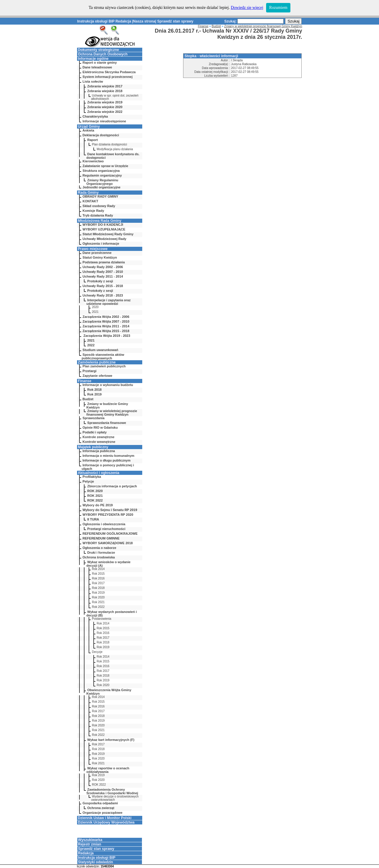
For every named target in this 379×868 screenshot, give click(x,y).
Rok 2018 (95, 390)
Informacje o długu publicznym (107, 460)
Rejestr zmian (89, 844)
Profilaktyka (92, 477)
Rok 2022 (98, 607)
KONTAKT (91, 201)
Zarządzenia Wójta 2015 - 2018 (106, 331)
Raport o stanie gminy (100, 63)
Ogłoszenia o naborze (100, 548)
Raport (93, 140)
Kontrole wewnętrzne (99, 442)
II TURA (93, 519)
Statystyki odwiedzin (95, 862)
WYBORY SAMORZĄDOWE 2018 (108, 543)
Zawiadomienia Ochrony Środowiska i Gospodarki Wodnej (112, 791)
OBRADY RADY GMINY (101, 196)
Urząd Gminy (89, 126)
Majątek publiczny (93, 447)
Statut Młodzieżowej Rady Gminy (108, 234)
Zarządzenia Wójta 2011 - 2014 (106, 326)
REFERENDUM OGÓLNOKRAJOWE (110, 534)
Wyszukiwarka (90, 840)
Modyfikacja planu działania (115, 149)
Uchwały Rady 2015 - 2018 (103, 286)
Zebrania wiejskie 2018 (105, 91)
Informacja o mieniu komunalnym (109, 456)
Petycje (88, 481)
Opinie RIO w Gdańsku (100, 427)
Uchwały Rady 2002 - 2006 (103, 267)
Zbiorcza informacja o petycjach (112, 486)
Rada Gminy (88, 193)
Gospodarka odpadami (100, 803)
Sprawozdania (94, 418)
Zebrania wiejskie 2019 (105, 102)
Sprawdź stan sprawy (175, 21)
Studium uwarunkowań (100, 350)
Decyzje (97, 652)
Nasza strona (144, 21)
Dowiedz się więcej (247, 8)
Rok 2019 (95, 394)
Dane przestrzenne (97, 253)
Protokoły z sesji (100, 281)
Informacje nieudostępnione (104, 121)
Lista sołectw (93, 81)
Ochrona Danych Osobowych (103, 54)
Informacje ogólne (93, 59)
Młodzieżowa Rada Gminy (100, 221)
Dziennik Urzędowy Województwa (106, 822)
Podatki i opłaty (95, 432)
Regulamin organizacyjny (102, 175)
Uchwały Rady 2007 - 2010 (103, 272)
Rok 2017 (98, 583)
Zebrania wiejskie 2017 (105, 86)
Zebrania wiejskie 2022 (105, 112)
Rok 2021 (98, 602)
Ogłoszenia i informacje (101, 244)
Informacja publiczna (99, 451)
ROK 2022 (95, 500)
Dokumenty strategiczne (99, 50)
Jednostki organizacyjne (102, 187)
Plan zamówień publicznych (104, 366)
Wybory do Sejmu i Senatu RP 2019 (110, 510)
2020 (95, 307)
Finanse (85, 381)
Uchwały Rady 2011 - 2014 (103, 276)
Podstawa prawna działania (104, 262)
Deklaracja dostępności (101, 135)
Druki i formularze (101, 552)
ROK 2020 (95, 491)
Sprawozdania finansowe (107, 423)
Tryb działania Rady (98, 215)
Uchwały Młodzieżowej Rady (105, 239)
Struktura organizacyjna (101, 171)
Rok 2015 (98, 574)
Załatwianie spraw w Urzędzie (105, 166)
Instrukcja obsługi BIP (96, 21)
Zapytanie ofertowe (97, 376)
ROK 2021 (95, 496)
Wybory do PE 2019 (98, 505)
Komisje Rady (93, 211)
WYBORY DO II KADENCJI (103, 225)
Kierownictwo (93, 161)
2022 (91, 345)
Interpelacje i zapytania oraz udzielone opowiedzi (109, 302)
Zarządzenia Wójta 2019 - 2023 (107, 336)
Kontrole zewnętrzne (99, 437)
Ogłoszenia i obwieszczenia (104, 524)
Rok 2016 (98, 578)
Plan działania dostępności (109, 144)
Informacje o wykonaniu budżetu (108, 385)
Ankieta (88, 130)
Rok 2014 (98, 569)
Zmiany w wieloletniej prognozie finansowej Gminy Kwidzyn (112, 413)
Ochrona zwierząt (101, 808)
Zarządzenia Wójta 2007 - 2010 (106, 321)
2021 (95, 312)
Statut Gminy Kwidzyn (100, 257)
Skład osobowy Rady (99, 206)
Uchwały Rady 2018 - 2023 (103, 295)
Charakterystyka (95, 116)
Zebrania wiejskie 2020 (105, 107)
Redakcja (123, 21)
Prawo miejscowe (93, 249)
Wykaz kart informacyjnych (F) (111, 740)
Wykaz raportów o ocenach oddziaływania (108, 770)
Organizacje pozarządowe (103, 813)
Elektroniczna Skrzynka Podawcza (109, 72)
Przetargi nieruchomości (106, 529)
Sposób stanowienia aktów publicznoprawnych (103, 356)
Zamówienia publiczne (97, 362)
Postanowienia (101, 619)
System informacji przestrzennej (108, 77)
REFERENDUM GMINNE (101, 538)
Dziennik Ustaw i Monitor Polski (105, 818)
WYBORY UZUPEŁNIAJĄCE (104, 229)
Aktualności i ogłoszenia (98, 473)
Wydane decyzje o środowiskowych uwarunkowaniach (115, 798)
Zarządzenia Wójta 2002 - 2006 (106, 317)
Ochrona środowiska (99, 557)
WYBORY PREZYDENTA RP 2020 (108, 515)
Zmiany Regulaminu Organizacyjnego (103, 182)
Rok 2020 (98, 597)
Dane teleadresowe (97, 67)
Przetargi (90, 371)
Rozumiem (278, 8)
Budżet (88, 399)
